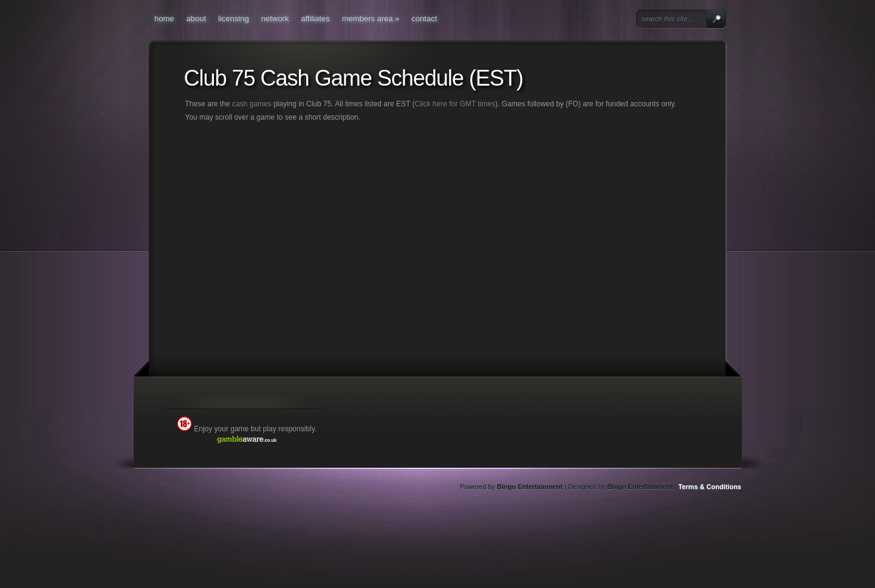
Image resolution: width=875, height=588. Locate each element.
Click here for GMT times (455, 104)
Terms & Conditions (710, 487)
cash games (252, 104)
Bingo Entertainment (530, 487)
